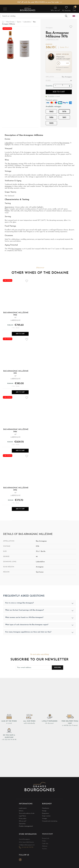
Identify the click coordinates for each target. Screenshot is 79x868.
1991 (64, 118)
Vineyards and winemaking (49, 822)
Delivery (21, 811)
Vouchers (44, 850)
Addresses (44, 847)
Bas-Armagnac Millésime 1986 (16, 431)
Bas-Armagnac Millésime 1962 (16, 314)
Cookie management (26, 827)
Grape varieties (46, 816)
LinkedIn (25, 862)
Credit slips (45, 845)
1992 (51, 124)
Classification (45, 808)
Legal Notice (22, 816)
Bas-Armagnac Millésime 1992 (16, 489)
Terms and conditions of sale (25, 814)
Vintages (44, 819)
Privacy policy (22, 819)
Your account (47, 835)
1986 (51, 118)
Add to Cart (20, 334)
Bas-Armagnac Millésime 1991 (16, 373)
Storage (44, 811)
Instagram (20, 862)
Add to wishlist (71, 27)
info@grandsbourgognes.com (26, 848)
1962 (51, 112)
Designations (45, 814)
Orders (44, 842)
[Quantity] (63, 86)
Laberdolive (52, 40)
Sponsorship (22, 824)
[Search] (35, 16)
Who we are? (22, 822)
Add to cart (59, 92)
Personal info (45, 839)
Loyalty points (22, 808)
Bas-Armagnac (64, 143)
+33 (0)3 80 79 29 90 (9, 740)
